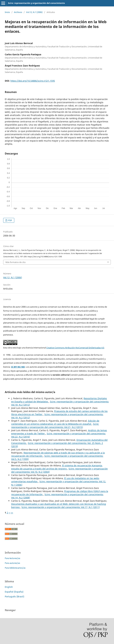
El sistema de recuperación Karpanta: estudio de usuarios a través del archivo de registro (57, 467)
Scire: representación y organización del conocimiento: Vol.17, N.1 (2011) (61, 507)
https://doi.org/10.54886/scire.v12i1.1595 (33, 81)
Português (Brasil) (14, 596)
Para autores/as (12, 563)
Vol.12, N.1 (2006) (34, 12)
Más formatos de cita (15, 262)
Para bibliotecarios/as (15, 568)
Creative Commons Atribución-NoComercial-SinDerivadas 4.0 (75, 348)
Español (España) (14, 592)
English (9, 587)
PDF (10, 220)
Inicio (7, 12)
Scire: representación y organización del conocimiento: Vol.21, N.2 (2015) (55, 426)
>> (12, 513)
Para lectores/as (12, 558)
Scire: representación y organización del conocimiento (36, 3)
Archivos (18, 12)
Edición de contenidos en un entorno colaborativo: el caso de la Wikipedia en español (55, 422)
